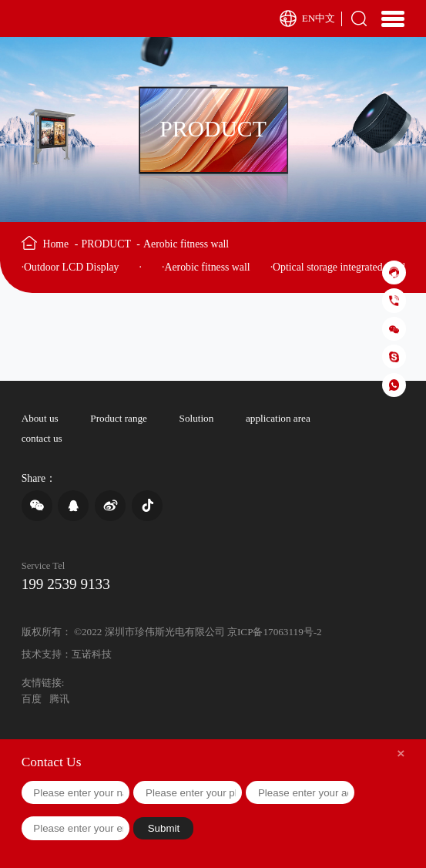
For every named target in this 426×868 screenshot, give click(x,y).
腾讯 (59, 699)
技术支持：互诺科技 (67, 654)
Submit (164, 828)
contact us (42, 438)
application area (278, 418)
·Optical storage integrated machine (346, 267)
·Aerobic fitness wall (206, 267)
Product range (119, 418)
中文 (325, 18)
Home (60, 244)
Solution (197, 418)
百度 (32, 699)
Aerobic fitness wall (186, 244)
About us (40, 418)
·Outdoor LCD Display (70, 267)
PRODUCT (111, 244)
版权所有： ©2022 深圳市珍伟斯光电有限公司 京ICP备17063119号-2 (172, 632)
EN (309, 18)
